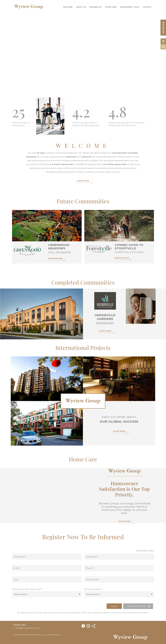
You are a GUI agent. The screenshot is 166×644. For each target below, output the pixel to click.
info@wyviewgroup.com (28, 628)
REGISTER (163, 27)
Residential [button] (96, 7)
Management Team (130, 7)
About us (81, 7)
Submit (114, 606)
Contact (147, 7)
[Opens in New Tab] (163, 41)
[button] (138, 606)
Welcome (68, 7)
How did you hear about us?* (27, 589)
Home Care (111, 7)
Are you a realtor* (93, 589)
